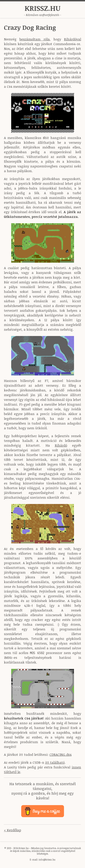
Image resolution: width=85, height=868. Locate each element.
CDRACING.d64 (60, 755)
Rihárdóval (73, 39)
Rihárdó (61, 445)
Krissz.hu (42, 8)
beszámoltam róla (34, 39)
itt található (55, 762)
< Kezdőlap (12, 830)
